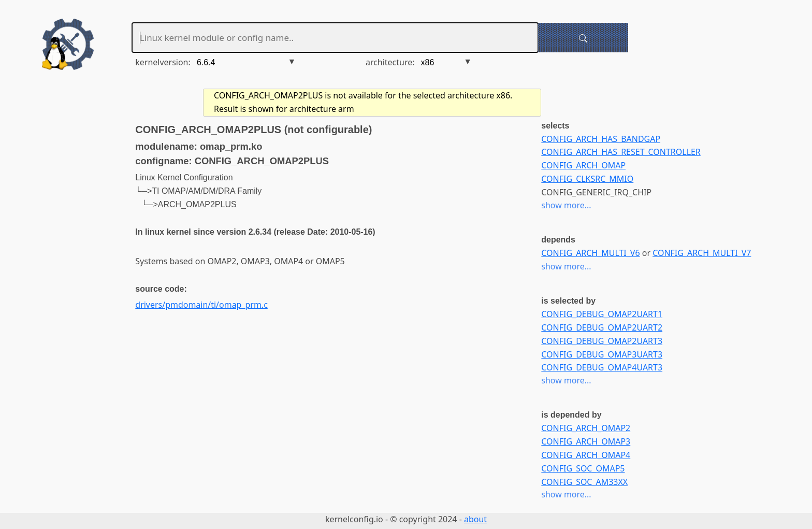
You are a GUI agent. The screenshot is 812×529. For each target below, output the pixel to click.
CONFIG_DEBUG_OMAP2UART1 (602, 314)
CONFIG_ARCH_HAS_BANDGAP (601, 139)
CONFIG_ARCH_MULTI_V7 (702, 253)
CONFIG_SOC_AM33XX (584, 482)
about (475, 519)
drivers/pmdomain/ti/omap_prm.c (201, 305)
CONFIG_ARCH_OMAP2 (586, 428)
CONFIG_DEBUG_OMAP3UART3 (602, 354)
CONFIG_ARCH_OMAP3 (586, 441)
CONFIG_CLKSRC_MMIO (587, 179)
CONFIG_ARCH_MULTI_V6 (590, 253)
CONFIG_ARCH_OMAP (583, 165)
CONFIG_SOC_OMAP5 (583, 468)
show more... (566, 205)
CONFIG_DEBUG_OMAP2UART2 (602, 327)
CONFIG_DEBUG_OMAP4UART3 (602, 367)
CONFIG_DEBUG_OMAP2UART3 (602, 341)
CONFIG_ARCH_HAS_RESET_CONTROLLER (621, 152)
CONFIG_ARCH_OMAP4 (586, 455)
